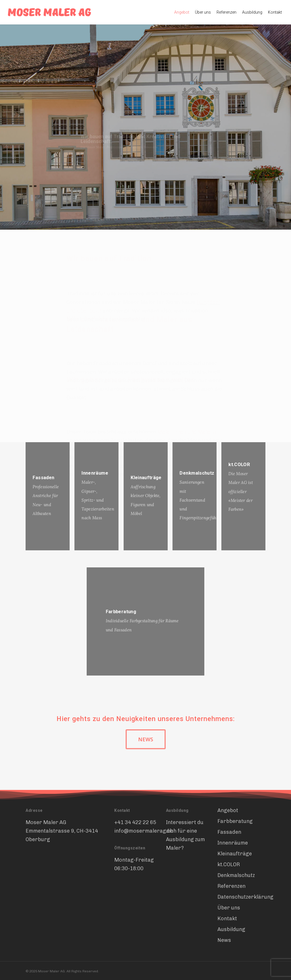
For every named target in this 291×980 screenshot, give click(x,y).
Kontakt (227, 919)
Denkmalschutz (236, 875)
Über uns (229, 908)
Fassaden (229, 832)
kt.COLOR (229, 864)
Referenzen (231, 886)
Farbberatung (235, 821)
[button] (146, 739)
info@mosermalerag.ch (144, 831)
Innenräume (233, 843)
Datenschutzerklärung (241, 897)
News (224, 940)
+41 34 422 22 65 (135, 822)
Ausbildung (231, 929)
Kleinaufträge (235, 854)
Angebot (228, 810)
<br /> (67, 871)
